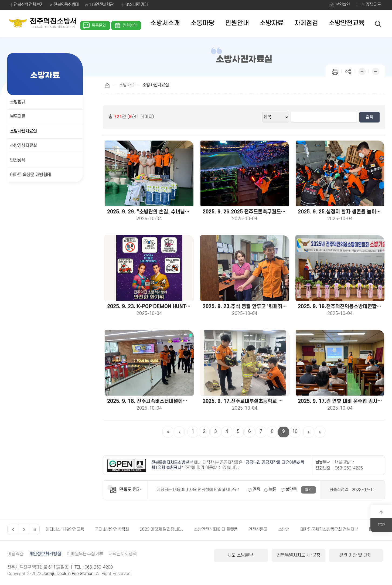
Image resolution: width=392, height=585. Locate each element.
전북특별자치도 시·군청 (299, 555)
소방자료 (272, 23)
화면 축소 (376, 71)
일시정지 (35, 529)
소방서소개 (165, 23)
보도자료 (18, 117)
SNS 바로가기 (134, 5)
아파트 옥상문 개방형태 (30, 175)
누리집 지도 (371, 5)
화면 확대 (362, 71)
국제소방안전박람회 (128, 529)
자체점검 (306, 23)
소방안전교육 (347, 23)
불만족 (291, 489)
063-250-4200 (99, 567)
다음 (23, 529)
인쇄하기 (335, 71)
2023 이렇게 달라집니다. (177, 529)
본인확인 (342, 5)
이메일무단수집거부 (85, 554)
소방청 (299, 529)
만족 (256, 489)
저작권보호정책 (123, 554)
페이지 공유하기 (349, 71)
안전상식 (18, 160)
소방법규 (18, 102)
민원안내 (237, 23)
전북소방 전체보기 (26, 5)
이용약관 (15, 554)
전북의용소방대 (66, 5)
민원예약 (130, 25)
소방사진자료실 (23, 131)
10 (295, 431)
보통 (273, 489)
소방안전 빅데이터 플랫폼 (231, 529)
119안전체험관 (101, 5)
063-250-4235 (349, 468)
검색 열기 (378, 23)
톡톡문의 (99, 25)
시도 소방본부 (241, 555)
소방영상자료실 (23, 146)
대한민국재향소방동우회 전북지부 (345, 529)
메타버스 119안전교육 (81, 529)
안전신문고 (274, 529)
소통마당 (203, 23)
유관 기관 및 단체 (356, 555)
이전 (12, 529)
